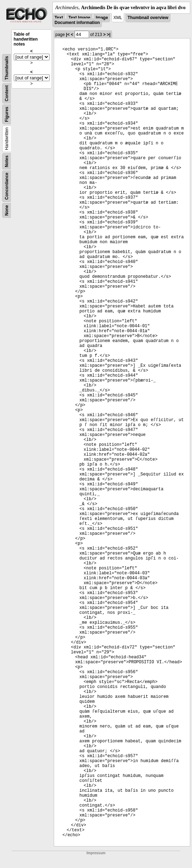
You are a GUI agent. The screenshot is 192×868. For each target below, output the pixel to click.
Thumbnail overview (148, 18)
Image (102, 18)
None (7, 210)
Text (59, 18)
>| (109, 35)
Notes (7, 161)
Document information (77, 23)
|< (68, 35)
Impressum (96, 853)
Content (7, 93)
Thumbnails (7, 68)
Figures (7, 114)
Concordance (7, 186)
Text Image (80, 18)
